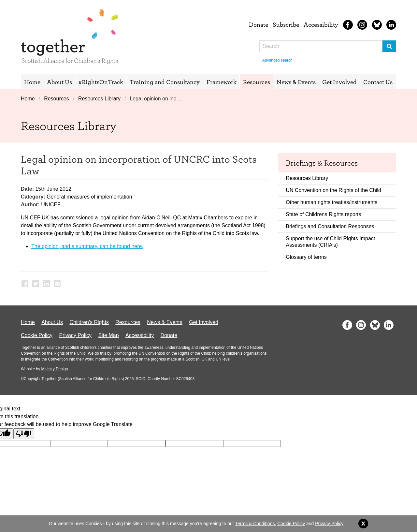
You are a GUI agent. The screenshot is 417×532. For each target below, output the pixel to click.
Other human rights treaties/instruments (331, 202)
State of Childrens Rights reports (323, 214)
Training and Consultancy (165, 82)
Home (32, 82)
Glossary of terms (306, 257)
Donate (259, 24)
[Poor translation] (24, 434)
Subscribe (286, 24)
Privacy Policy (75, 335)
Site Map (108, 335)
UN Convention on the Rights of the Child (333, 190)
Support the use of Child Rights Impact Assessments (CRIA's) (330, 242)
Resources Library (99, 99)
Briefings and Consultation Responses (330, 226)
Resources (257, 82)
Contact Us (378, 82)
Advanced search (277, 60)
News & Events (296, 82)
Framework (222, 82)
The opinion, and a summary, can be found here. (87, 246)
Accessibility (321, 24)
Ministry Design (54, 369)
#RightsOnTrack (101, 82)
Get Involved (339, 82)
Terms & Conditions (255, 524)
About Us (59, 82)
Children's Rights (89, 322)
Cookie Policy (37, 335)
